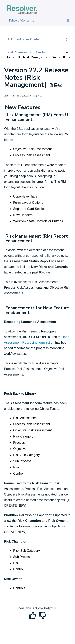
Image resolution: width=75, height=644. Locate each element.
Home (10, 57)
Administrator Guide (23, 39)
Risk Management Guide (26, 52)
